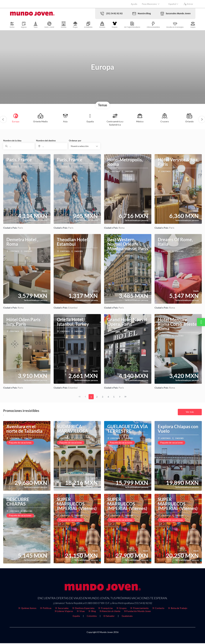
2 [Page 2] (97, 398)
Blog (92, 612)
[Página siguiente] (120, 397)
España (76, 617)
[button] (3, 120)
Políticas (46, 609)
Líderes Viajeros (64, 612)
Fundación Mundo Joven (137, 612)
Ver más (190, 413)
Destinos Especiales (83, 609)
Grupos (121, 609)
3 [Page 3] (102, 398)
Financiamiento (139, 609)
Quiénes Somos (27, 609)
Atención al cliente (110, 612)
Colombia (92, 617)
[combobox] (52, 147)
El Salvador (109, 617)
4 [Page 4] (108, 398)
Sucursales (62, 609)
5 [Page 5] (114, 398)
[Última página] (125, 397)
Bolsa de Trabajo (177, 609)
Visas (81, 612)
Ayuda (134, 4)
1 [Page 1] (91, 398)
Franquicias (105, 609)
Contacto (158, 609)
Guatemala (127, 617)
